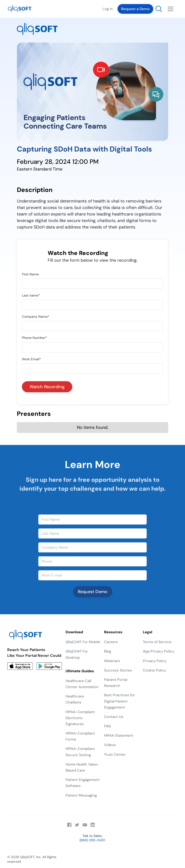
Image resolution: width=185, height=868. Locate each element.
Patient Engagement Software (83, 783)
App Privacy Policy (159, 651)
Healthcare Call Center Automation (82, 684)
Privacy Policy (155, 661)
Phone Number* (34, 338)
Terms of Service (157, 642)
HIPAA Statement (119, 735)
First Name (30, 274)
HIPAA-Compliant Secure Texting (80, 752)
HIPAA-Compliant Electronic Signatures (80, 718)
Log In (108, 9)
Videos (110, 745)
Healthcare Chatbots (75, 699)
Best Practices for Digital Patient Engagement (119, 701)
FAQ (107, 726)
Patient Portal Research (116, 683)
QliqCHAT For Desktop (77, 654)
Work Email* (31, 359)
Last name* (31, 295)
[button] (171, 9)
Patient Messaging (81, 795)
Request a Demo (135, 9)
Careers (111, 642)
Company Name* (36, 317)
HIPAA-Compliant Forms (80, 736)
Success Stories (118, 670)
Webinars (112, 661)
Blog (108, 651)
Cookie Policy (154, 670)
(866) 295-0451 (92, 840)
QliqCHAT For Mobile (83, 642)
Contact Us (114, 717)
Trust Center (115, 754)
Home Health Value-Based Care (82, 767)
